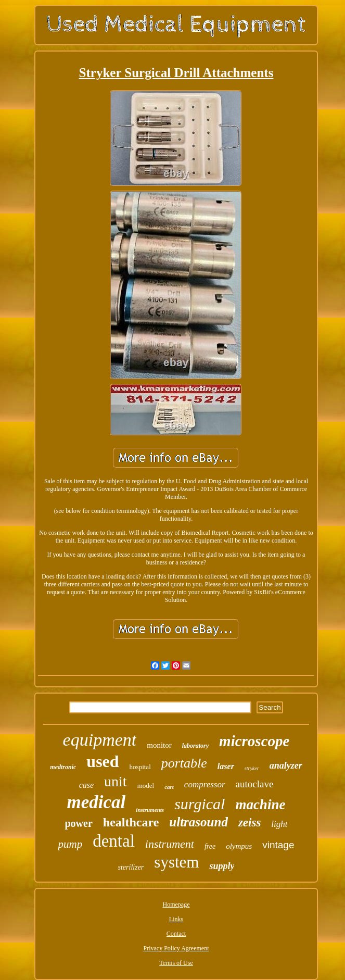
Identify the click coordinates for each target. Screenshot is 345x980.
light (279, 824)
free (210, 846)
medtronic (63, 767)
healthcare (131, 822)
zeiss (250, 822)
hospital (140, 767)
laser (226, 766)
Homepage (176, 904)
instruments (150, 810)
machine (260, 805)
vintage (278, 845)
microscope (254, 741)
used (103, 761)
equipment (100, 740)
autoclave (255, 784)
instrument (170, 844)
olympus (239, 846)
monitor (159, 745)
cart (169, 787)
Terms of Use (176, 963)
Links (176, 919)
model (146, 786)
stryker (252, 768)
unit (116, 781)
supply (222, 866)
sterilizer (131, 867)
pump (71, 844)
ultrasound (199, 822)
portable (184, 763)
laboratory (195, 746)
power (78, 823)
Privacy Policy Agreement (176, 948)
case (86, 785)
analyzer (286, 765)
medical (97, 802)
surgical (200, 804)
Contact (176, 934)
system (176, 862)
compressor (205, 784)
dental (114, 841)
